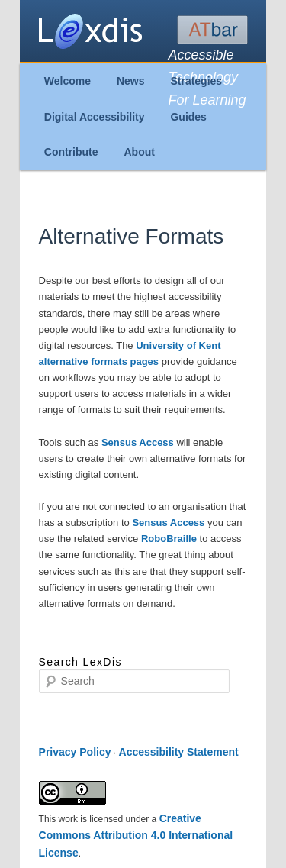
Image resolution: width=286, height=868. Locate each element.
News (131, 81)
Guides (188, 117)
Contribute (71, 152)
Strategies (196, 81)
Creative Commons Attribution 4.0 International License (136, 836)
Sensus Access (139, 442)
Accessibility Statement (179, 752)
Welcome (67, 81)
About (139, 152)
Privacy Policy (75, 752)
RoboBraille (170, 539)
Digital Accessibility (95, 117)
